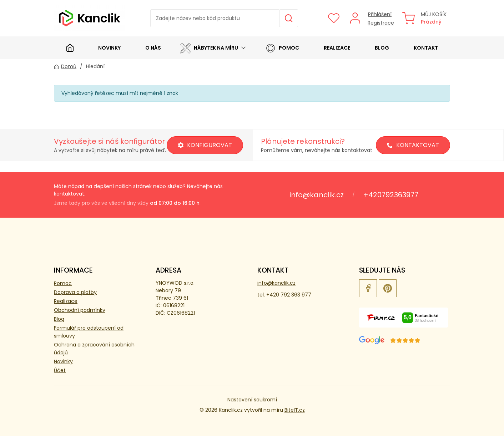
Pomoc (282, 48)
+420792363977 (391, 195)
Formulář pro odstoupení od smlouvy (89, 332)
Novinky (109, 48)
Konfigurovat (205, 145)
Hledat (289, 18)
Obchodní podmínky (80, 310)
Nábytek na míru (209, 48)
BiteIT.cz (295, 410)
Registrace (381, 23)
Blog (382, 48)
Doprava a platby (75, 292)
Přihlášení (380, 14)
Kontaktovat (413, 145)
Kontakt (426, 48)
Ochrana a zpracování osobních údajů (94, 349)
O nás (153, 48)
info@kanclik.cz (317, 195)
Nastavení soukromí (252, 400)
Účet (60, 370)
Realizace (337, 48)
